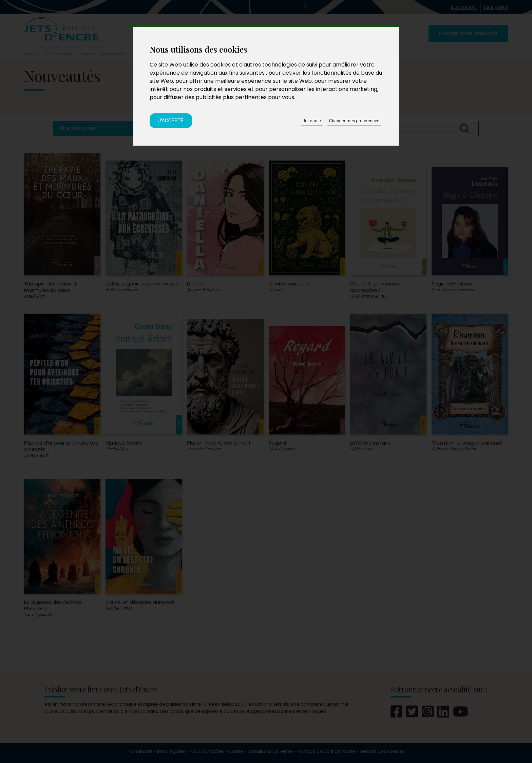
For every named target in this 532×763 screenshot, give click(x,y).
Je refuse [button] (312, 121)
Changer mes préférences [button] (354, 121)
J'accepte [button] (171, 120)
